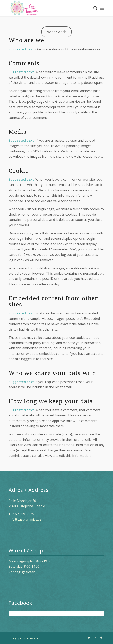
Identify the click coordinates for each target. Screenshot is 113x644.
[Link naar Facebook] (95, 638)
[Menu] (102, 8)
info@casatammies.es (25, 519)
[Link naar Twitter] (89, 638)
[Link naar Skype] (101, 638)
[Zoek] (93, 8)
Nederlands (56, 32)
